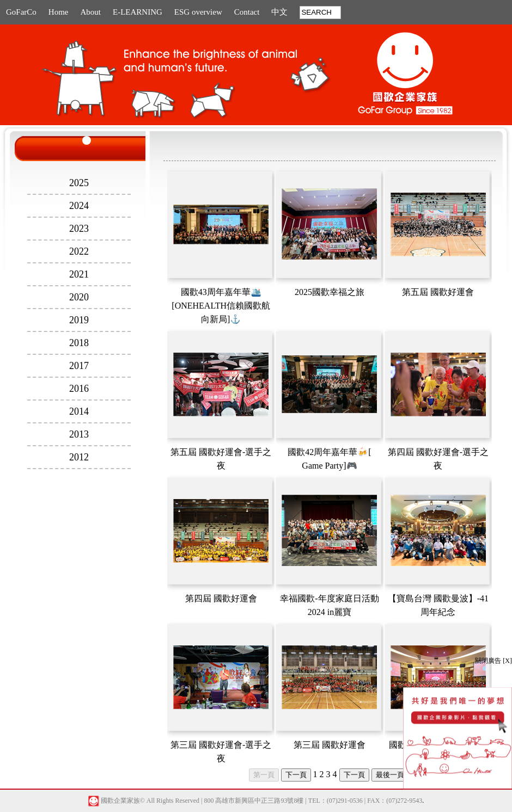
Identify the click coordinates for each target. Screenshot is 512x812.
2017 (79, 366)
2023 (79, 229)
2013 (79, 434)
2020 (79, 297)
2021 (79, 274)
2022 (79, 251)
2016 (79, 389)
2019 (79, 320)
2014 (79, 411)
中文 (279, 12)
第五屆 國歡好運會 (438, 292)
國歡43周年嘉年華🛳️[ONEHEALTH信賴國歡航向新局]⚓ (221, 306)
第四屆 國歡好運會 (221, 598)
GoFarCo (21, 12)
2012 (79, 457)
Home (59, 12)
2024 (79, 206)
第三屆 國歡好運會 (330, 745)
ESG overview (198, 12)
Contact (247, 12)
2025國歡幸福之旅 (330, 292)
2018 (79, 343)
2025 (79, 183)
